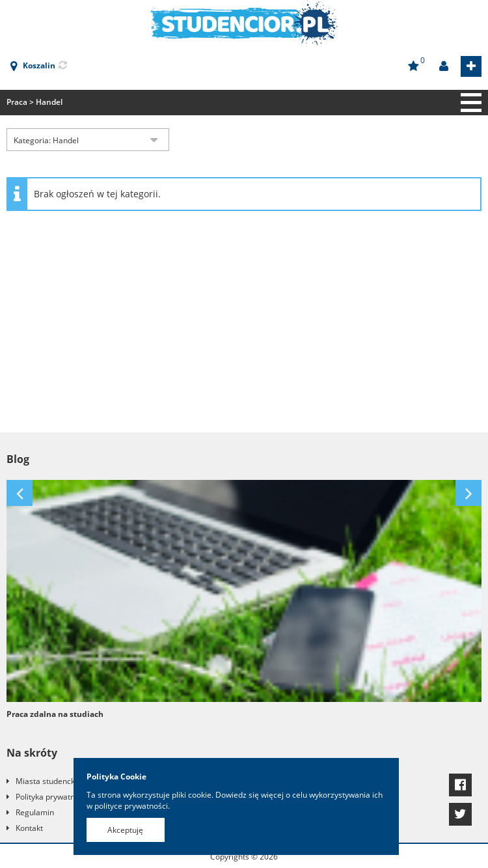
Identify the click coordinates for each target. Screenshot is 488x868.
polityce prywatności (131, 806)
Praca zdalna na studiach (55, 714)
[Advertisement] (244, 328)
